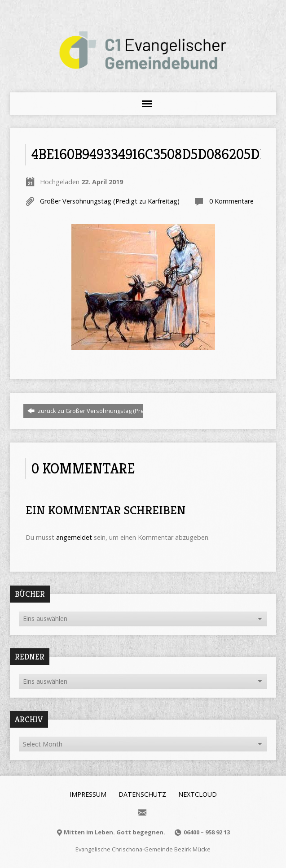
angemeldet (74, 537)
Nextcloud (198, 794)
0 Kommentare (231, 201)
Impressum (88, 794)
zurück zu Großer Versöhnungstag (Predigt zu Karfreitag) (109, 411)
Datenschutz (142, 794)
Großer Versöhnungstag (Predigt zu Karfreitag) (110, 201)
